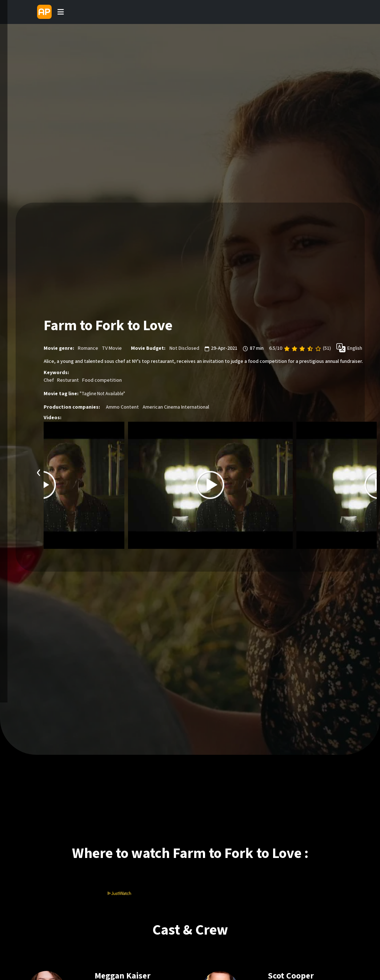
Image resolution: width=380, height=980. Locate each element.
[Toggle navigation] (61, 12)
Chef (49, 380)
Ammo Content (122, 407)
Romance (88, 348)
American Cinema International (176, 407)
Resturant (68, 380)
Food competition (102, 380)
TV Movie (112, 348)
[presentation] (39, 472)
